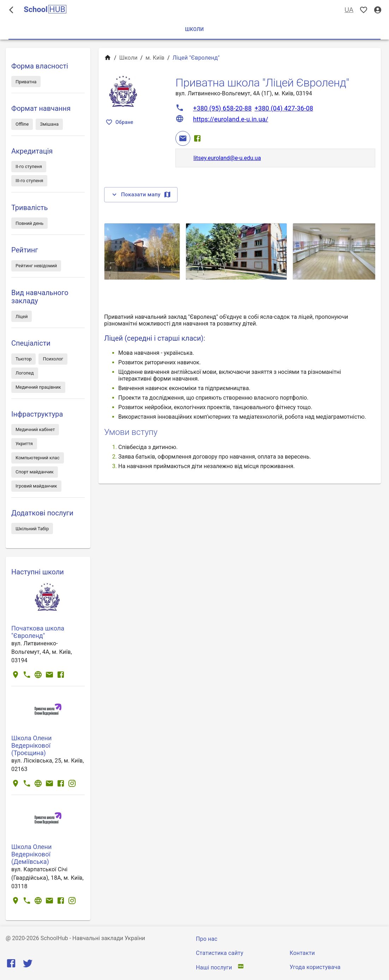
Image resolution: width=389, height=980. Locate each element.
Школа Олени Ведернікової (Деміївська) (31, 854)
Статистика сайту (220, 953)
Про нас (207, 939)
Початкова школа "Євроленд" (38, 632)
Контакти (302, 953)
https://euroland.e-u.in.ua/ (231, 119)
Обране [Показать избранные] (120, 122)
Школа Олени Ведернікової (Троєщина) (31, 745)
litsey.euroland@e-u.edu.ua (227, 158)
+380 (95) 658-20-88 (222, 108)
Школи (128, 58)
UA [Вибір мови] (349, 10)
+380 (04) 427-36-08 (284, 108)
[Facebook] (197, 138)
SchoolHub (54, 938)
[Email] (183, 138)
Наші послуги (214, 967)
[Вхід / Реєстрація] (378, 10)
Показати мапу (141, 195)
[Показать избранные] (364, 10)
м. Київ (155, 58)
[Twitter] (28, 965)
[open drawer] (11, 10)
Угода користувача (315, 967)
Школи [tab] (194, 30)
